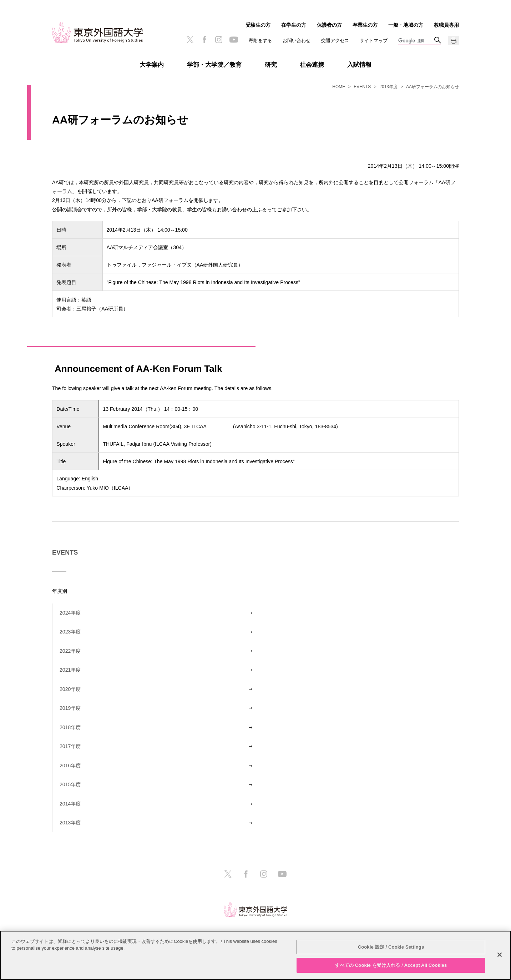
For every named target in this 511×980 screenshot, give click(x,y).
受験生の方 (258, 25)
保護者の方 (329, 25)
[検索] (416, 41)
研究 (271, 65)
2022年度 (70, 651)
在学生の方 (294, 25)
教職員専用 (446, 25)
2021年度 (70, 670)
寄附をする (260, 41)
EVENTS (362, 87)
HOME (339, 87)
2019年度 (70, 708)
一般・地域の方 (406, 25)
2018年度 (70, 727)
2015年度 (70, 784)
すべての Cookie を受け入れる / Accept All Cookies (391, 965)
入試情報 (359, 65)
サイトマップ (374, 41)
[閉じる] (500, 955)
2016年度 (70, 766)
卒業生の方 (365, 25)
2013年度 (388, 87)
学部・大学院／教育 (214, 65)
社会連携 (312, 65)
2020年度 (70, 689)
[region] (255, 955)
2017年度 (70, 746)
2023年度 (70, 632)
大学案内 (152, 65)
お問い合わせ (297, 41)
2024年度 (70, 613)
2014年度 (70, 804)
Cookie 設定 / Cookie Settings (391, 947)
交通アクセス (335, 41)
